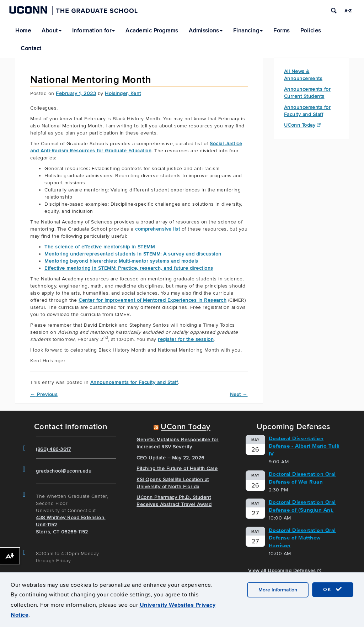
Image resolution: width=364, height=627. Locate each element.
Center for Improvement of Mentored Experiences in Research (152, 300)
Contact (31, 48)
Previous (44, 394)
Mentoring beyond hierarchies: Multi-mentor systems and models (121, 261)
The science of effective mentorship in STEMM (100, 247)
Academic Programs (152, 31)
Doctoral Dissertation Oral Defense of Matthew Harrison (302, 538)
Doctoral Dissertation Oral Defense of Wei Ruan (302, 478)
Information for (94, 31)
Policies (311, 31)
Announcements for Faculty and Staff (134, 382)
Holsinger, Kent (123, 93)
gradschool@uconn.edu (64, 471)
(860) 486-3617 (53, 449)
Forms (282, 31)
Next (239, 394)
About (52, 31)
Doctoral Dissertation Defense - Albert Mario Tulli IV (304, 446)
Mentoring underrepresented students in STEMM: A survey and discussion (133, 254)
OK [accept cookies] (333, 589)
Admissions (206, 31)
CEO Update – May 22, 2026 (170, 458)
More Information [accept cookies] (278, 590)
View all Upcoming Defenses (285, 571)
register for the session (186, 339)
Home (23, 31)
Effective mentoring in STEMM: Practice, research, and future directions (129, 268)
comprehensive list (157, 229)
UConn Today (303, 125)
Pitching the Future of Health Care (177, 468)
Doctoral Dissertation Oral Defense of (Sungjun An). (302, 506)
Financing (248, 31)
